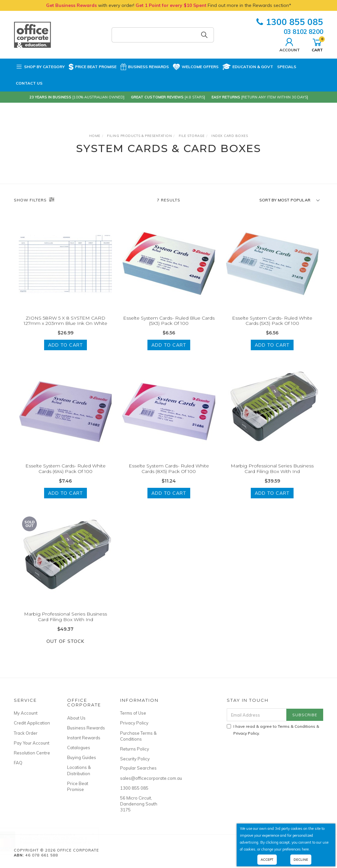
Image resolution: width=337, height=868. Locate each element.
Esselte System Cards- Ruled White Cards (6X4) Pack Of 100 (65, 475)
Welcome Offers (196, 67)
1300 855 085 (290, 22)
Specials (287, 67)
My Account (26, 713)
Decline (301, 860)
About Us (76, 718)
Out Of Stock (65, 648)
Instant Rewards (84, 738)
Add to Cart (65, 345)
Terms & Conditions (297, 726)
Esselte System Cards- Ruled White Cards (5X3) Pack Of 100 (272, 321)
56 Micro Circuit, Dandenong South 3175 (139, 804)
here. (306, 849)
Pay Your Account (32, 743)
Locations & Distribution (79, 770)
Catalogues (79, 748)
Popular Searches (138, 768)
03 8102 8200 (303, 32)
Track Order (26, 733)
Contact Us (29, 83)
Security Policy (135, 759)
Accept (267, 860)
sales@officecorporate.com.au (139, 778)
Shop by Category (40, 67)
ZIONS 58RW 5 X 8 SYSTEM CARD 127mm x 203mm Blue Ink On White (65, 321)
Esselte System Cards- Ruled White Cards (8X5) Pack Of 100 (169, 475)
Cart (317, 44)
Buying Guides (82, 757)
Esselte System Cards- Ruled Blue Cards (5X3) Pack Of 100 (169, 321)
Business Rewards (145, 67)
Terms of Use (133, 713)
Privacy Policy (134, 723)
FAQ (18, 763)
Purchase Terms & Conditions (138, 736)
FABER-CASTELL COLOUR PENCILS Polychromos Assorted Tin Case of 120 (64, 841)
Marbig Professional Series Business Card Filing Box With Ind (272, 475)
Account (290, 44)
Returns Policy (135, 749)
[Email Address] (257, 715)
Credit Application (32, 723)
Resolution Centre (32, 753)
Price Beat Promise (93, 67)
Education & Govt (248, 67)
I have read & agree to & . (273, 730)
